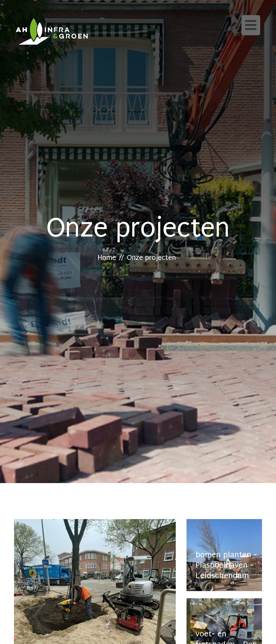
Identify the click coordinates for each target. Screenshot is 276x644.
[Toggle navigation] (251, 25)
